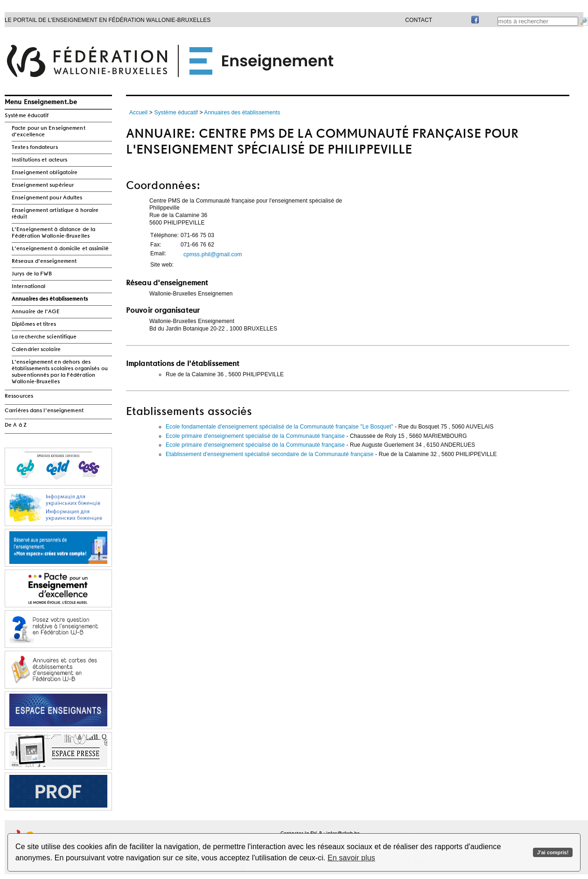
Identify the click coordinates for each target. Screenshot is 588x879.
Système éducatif (27, 116)
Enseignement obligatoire (45, 173)
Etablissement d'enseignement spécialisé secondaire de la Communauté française (270, 454)
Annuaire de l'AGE (36, 312)
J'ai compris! (553, 852)
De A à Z (16, 425)
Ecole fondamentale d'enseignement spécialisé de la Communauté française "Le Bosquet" (280, 427)
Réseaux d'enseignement (44, 261)
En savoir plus (351, 858)
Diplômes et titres (34, 324)
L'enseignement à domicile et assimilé (60, 249)
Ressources (19, 396)
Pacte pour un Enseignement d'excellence (49, 132)
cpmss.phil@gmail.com (213, 254)
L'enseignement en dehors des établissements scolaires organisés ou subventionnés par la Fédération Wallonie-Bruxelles (60, 372)
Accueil (138, 113)
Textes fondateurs (35, 148)
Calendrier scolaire (36, 350)
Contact (419, 20)
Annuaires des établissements (50, 299)
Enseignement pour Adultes (47, 198)
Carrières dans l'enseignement (44, 411)
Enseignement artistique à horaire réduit (55, 214)
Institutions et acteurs (39, 160)
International (28, 287)
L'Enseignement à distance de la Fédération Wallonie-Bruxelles (53, 233)
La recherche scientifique (44, 337)
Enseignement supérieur (43, 185)
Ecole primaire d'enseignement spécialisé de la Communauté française (255, 436)
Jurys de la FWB (32, 274)
